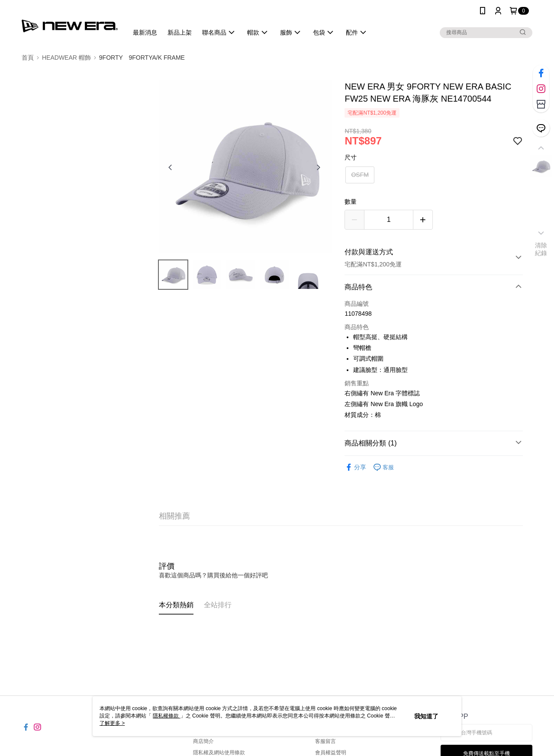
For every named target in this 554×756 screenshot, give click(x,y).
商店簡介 (203, 741)
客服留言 (325, 741)
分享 (355, 467)
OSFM (360, 175)
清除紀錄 (541, 249)
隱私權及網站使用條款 (219, 753)
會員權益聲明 (331, 753)
